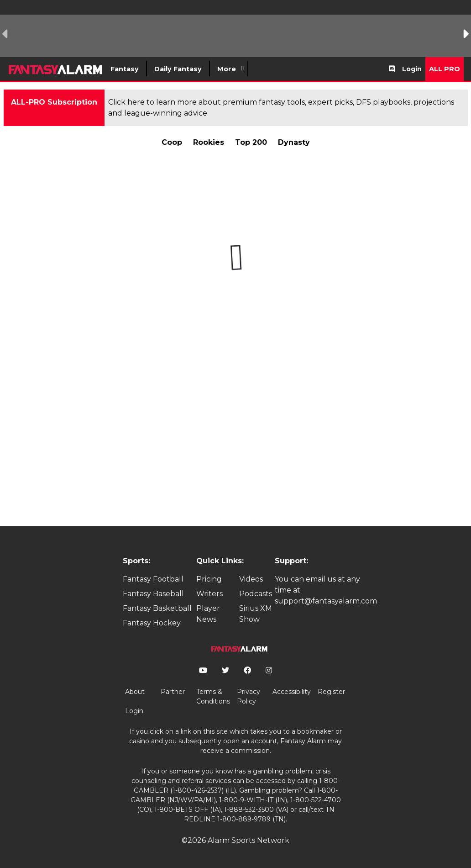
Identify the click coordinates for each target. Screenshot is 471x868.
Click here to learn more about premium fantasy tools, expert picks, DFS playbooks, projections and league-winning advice (281, 108)
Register (331, 692)
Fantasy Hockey (152, 623)
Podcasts (256, 594)
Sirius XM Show (256, 614)
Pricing (209, 579)
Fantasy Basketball (157, 608)
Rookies (209, 142)
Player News (208, 614)
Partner (173, 692)
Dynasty (294, 142)
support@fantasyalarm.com (326, 601)
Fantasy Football (153, 579)
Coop (172, 142)
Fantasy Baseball (153, 594)
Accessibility (292, 692)
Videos (251, 579)
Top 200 (251, 142)
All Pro (445, 69)
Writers (209, 594)
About (135, 692)
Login (412, 69)
